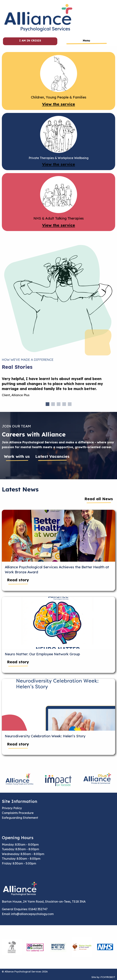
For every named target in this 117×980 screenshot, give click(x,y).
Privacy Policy (12, 808)
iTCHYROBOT (108, 977)
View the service (59, 104)
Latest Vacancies (52, 456)
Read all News (99, 499)
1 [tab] (48, 404)
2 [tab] (53, 404)
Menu (86, 41)
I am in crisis (30, 41)
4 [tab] (64, 404)
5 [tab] (70, 404)
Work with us (17, 456)
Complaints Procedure (18, 813)
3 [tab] (59, 404)
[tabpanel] (58, 388)
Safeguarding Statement (20, 818)
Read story (18, 580)
